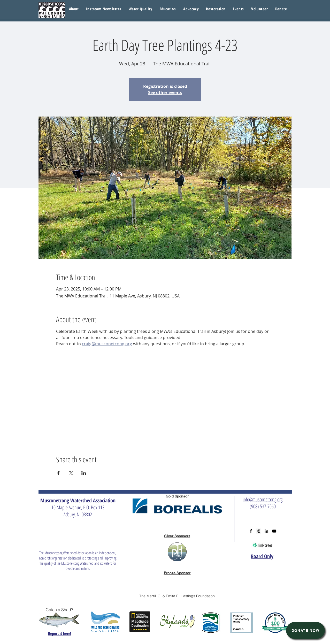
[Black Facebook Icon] (251, 531)
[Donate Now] (305, 630)
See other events (165, 93)
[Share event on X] (71, 473)
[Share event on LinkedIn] (84, 473)
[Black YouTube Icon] (274, 531)
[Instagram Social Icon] (259, 531)
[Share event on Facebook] (59, 473)
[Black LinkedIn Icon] (266, 531)
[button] (140, 9)
